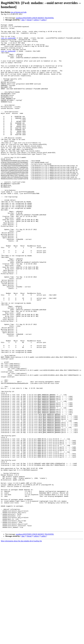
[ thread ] (29, 20)
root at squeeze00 (8, 41)
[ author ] (44, 20)
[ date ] (23, 20)
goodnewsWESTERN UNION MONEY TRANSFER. (35, 18)
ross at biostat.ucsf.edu (18, 12)
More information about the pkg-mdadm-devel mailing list (21, 642)
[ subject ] (36, 20)
